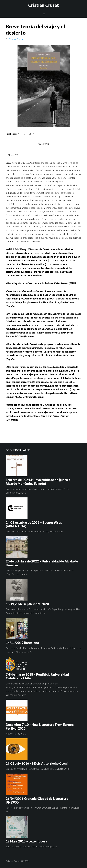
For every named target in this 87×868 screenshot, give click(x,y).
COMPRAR (43, 144)
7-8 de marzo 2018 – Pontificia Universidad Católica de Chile (37, 676)
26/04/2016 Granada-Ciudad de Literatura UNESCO (37, 800)
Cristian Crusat (43, 5)
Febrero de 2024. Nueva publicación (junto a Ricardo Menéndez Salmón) (38, 482)
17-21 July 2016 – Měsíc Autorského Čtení (37, 763)
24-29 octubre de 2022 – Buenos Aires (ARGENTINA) (34, 524)
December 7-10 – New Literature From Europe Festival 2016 (40, 726)
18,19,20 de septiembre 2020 (27, 604)
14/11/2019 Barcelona (22, 643)
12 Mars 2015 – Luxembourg (27, 841)
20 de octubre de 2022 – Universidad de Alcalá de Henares (42, 563)
